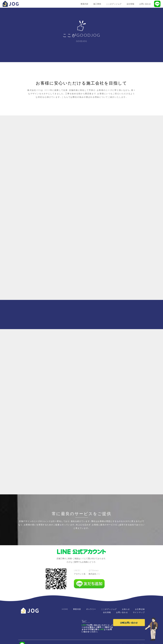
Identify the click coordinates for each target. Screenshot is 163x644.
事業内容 (77, 609)
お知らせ (126, 609)
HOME (65, 609)
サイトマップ (139, 612)
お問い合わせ (122, 612)
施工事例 (97, 4)
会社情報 (107, 612)
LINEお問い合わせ (129, 622)
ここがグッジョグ (109, 609)
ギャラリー (91, 609)
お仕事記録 (140, 609)
